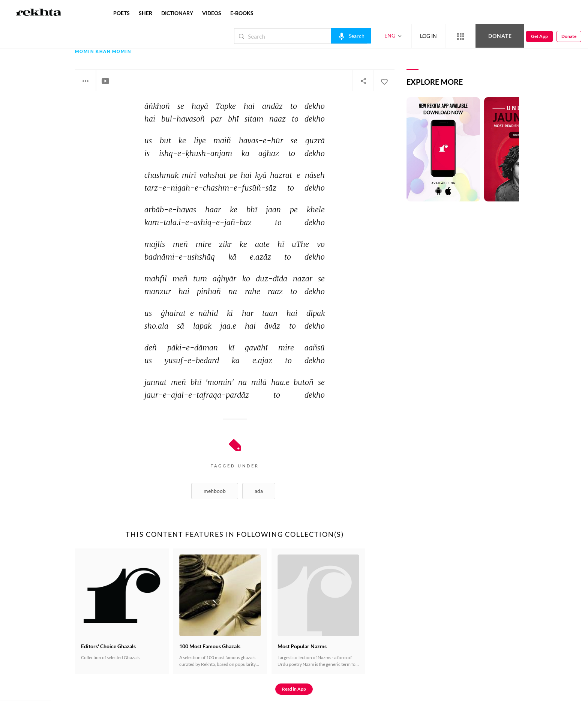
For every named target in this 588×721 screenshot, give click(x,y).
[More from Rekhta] (460, 36)
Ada (259, 491)
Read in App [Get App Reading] (294, 689)
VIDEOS (212, 13)
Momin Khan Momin (103, 52)
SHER (145, 13)
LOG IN (428, 36)
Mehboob (215, 491)
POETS (121, 13)
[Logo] (39, 13)
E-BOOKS (242, 13)
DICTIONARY (177, 13)
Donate (500, 36)
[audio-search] (351, 36)
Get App (539, 36)
